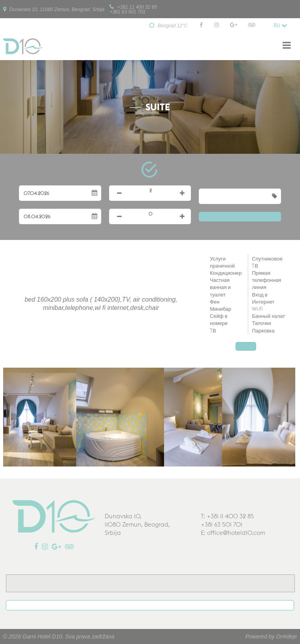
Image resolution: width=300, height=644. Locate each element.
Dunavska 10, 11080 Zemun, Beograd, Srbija (54, 9)
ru (280, 25)
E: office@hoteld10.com (233, 533)
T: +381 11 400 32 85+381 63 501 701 (227, 520)
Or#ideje (286, 636)
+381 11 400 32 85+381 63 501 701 (133, 9)
